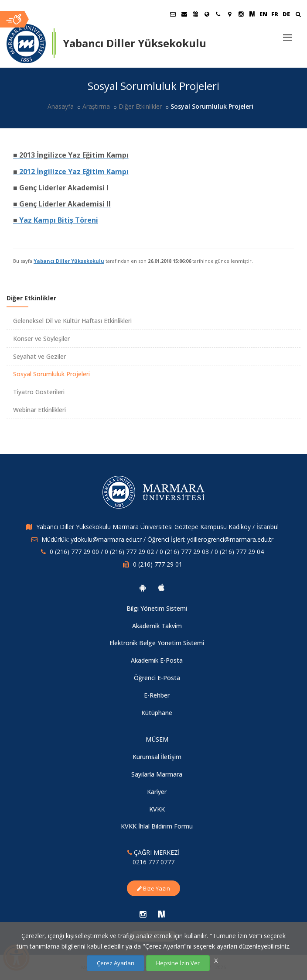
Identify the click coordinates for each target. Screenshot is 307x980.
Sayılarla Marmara (157, 774)
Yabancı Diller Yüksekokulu (69, 261)
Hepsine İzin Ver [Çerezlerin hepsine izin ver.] (178, 963)
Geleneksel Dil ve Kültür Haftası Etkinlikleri (72, 321)
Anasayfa (61, 106)
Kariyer (157, 792)
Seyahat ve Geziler (39, 356)
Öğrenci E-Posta (157, 678)
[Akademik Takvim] (195, 14)
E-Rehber (157, 695)
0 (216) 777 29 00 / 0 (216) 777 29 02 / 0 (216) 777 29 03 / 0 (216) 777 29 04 (157, 552)
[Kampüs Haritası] (229, 14)
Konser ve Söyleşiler (41, 339)
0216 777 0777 (153, 862)
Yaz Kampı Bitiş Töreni (56, 220)
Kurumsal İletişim (157, 757)
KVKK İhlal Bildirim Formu (157, 826)
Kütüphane (157, 713)
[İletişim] (218, 14)
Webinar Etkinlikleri (39, 410)
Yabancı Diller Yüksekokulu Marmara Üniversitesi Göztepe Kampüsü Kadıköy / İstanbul (157, 527)
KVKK (157, 809)
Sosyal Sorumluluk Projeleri (51, 374)
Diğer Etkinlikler (140, 106)
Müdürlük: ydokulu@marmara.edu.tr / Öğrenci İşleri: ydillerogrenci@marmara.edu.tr (157, 539)
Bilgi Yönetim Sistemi (157, 608)
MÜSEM (157, 739)
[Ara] (298, 15)
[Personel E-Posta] (184, 14)
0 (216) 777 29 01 (158, 564)
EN (263, 14)
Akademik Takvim (157, 626)
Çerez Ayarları (116, 963)
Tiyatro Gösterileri (39, 392)
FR (275, 14)
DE (286, 14)
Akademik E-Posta (157, 660)
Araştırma (96, 106)
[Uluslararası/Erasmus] (207, 14)
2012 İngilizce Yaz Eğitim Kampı (71, 172)
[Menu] (287, 34)
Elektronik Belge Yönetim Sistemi (157, 643)
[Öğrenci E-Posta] (173, 14)
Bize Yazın (153, 888)
